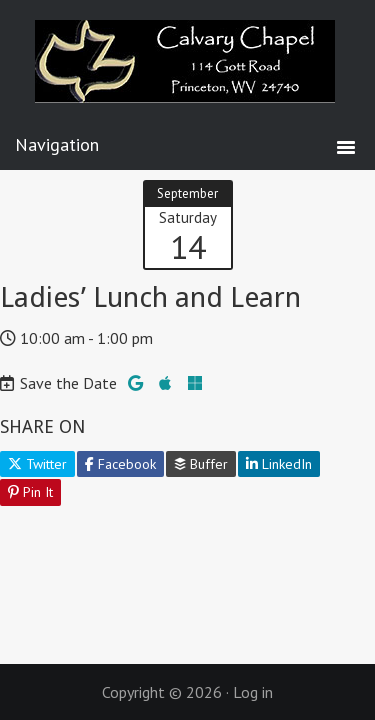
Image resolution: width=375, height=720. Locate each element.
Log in (253, 692)
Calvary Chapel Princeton (188, 75)
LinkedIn (279, 464)
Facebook (120, 464)
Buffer (201, 464)
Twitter (37, 464)
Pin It (30, 492)
